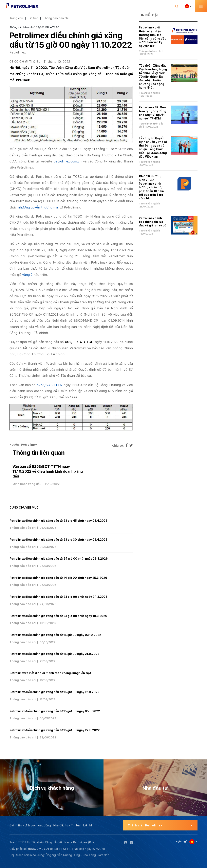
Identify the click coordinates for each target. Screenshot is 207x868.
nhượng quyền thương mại (38, 207)
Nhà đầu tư (61, 825)
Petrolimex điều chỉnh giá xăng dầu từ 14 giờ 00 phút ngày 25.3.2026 (58, 578)
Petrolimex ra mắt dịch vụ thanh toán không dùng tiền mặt (50, 673)
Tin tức (33, 18)
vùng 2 (27, 275)
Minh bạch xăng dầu (27, 484)
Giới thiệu (16, 825)
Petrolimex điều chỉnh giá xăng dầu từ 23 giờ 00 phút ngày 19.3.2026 (58, 616)
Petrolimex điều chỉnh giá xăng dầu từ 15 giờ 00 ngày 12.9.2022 (54, 692)
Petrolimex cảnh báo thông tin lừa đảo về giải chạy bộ (153, 222)
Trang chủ (16, 18)
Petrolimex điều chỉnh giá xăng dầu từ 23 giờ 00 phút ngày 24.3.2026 (59, 597)
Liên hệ (88, 825)
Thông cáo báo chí (56, 18)
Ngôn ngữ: (182, 842)
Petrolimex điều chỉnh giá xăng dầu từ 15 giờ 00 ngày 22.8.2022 (55, 730)
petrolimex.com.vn (68, 161)
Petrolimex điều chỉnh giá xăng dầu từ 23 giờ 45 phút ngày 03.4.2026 (59, 521)
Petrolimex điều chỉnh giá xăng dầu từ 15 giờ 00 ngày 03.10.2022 (55, 635)
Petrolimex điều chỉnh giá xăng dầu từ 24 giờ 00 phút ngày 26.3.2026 (59, 559)
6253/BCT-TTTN (50, 385)
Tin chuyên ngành (149, 93)
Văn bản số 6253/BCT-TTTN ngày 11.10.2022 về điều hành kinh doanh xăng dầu (48, 471)
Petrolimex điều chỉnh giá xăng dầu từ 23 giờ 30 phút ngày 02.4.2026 (59, 540)
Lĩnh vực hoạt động (38, 825)
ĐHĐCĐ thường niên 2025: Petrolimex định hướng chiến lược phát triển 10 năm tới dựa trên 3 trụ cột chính (152, 187)
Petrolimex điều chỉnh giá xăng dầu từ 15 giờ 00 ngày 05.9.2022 (55, 711)
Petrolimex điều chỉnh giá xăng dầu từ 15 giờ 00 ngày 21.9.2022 (54, 654)
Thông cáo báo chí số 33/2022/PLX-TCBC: (35, 27)
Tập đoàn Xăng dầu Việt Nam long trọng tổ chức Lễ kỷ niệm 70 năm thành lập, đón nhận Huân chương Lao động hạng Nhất (153, 77)
